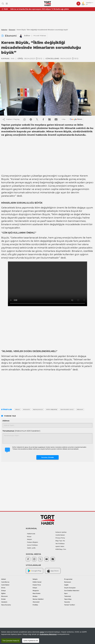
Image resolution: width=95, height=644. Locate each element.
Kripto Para (37, 585)
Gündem (4, 602)
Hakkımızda (31, 534)
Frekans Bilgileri (33, 542)
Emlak (3, 599)
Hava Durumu (6, 605)
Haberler (4, 30)
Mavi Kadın (36, 593)
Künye (29, 537)
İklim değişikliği (61, 214)
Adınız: (6, 421)
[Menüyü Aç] (7, 4)
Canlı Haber (5, 585)
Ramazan (68, 582)
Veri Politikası (60, 544)
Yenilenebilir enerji (25, 221)
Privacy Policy (60, 538)
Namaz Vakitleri (38, 599)
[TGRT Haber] (47, 4)
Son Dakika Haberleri (72, 591)
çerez (42, 632)
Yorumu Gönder (48, 457)
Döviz (3, 588)
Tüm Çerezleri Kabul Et (11, 641)
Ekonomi (12, 30)
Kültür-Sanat (37, 582)
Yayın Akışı (68, 599)
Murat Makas (40, 36)
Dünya (3, 591)
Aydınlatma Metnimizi (48, 634)
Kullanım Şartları (61, 532)
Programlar (68, 579)
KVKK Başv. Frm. (61, 549)
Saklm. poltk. (31, 548)
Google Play (35, 571)
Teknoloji (67, 596)
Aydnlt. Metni (60, 546)
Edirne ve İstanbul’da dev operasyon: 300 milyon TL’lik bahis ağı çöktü (40, 9)
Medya (35, 596)
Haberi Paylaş (11, 119)
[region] (47, 636)
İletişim (30, 539)
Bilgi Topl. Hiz (60, 541)
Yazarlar (67, 602)
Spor (66, 593)
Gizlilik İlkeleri (60, 535)
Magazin (36, 591)
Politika (35, 605)
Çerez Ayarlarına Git (31, 641)
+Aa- (64, 119)
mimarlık (42, 248)
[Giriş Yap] (78, 4)
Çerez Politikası (32, 545)
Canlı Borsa (5, 582)
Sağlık (66, 585)
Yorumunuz (21, 431)
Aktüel (3, 579)
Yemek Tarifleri (70, 605)
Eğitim (3, 593)
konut (36, 193)
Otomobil (36, 602)
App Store (53, 571)
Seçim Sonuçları (70, 588)
